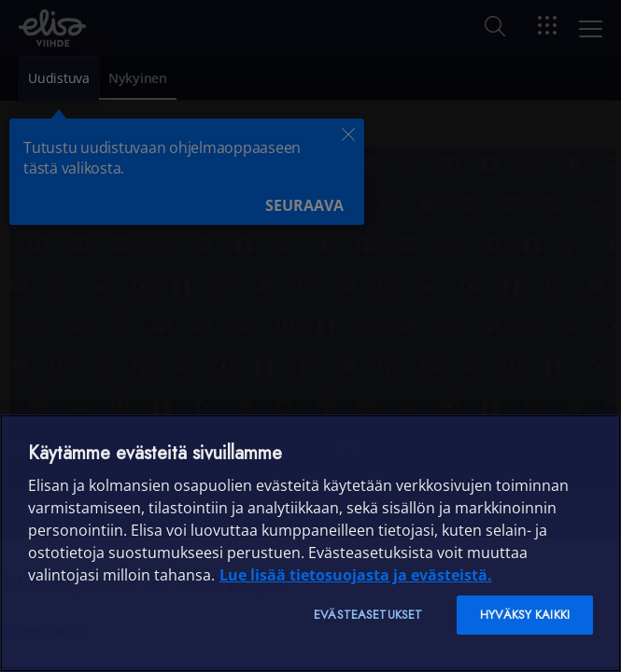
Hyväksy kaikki (525, 615)
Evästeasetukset (368, 615)
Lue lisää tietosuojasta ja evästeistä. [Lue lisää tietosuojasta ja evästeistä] (356, 575)
